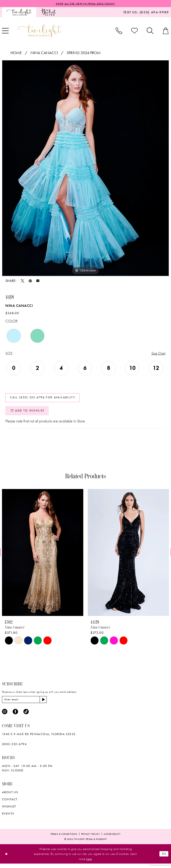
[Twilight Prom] (19, 13)
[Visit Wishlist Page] (134, 31)
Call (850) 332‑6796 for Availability (46, 399)
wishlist (9, 811)
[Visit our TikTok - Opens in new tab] (26, 716)
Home (16, 53)
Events (8, 818)
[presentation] (43, 556)
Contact (10, 804)
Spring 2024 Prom (84, 53)
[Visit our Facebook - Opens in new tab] (15, 716)
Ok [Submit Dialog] (163, 858)
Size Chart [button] (158, 354)
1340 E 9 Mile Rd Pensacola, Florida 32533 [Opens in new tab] (39, 738)
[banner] (40, 31)
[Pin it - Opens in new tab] (30, 281)
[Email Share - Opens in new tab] (38, 281)
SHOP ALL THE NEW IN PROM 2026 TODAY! (85, 4)
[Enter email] (27, 704)
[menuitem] (19, 13)
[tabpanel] (85, 169)
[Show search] (150, 31)
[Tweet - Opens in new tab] (22, 281)
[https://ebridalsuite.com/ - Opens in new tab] (48, 13)
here (89, 863)
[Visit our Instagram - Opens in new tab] (5, 716)
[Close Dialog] (7, 858)
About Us (10, 797)
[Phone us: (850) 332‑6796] (119, 31)
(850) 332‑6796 (14, 748)
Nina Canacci (44, 53)
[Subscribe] (48, 704)
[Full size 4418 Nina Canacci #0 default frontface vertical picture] (85, 169)
